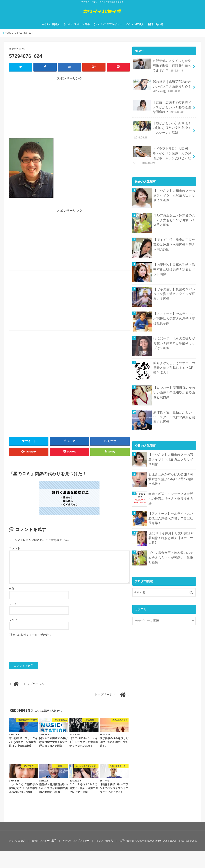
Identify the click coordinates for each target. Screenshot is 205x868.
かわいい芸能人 (51, 30)
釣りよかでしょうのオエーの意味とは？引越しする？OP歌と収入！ (174, 361)
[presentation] (39, 655)
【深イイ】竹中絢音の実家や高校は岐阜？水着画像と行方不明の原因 (174, 238)
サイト (13, 625)
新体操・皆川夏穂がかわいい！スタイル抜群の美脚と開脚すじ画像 (174, 410)
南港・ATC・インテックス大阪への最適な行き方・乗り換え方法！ (171, 490)
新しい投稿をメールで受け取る (32, 640)
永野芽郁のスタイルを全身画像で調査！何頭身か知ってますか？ (162, 70)
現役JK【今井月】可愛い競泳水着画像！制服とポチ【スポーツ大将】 (171, 531)
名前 (12, 594)
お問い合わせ (155, 30)
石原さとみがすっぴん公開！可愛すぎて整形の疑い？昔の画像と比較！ (171, 472)
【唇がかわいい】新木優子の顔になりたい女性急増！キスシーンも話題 (162, 129)
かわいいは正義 (163, 858)
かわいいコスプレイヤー (108, 30)
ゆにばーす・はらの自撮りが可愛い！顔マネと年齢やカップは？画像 (174, 336)
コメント (15, 554)
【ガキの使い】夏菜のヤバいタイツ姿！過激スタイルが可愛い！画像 (174, 287)
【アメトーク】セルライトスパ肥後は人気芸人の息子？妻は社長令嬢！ (174, 312)
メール (13, 609)
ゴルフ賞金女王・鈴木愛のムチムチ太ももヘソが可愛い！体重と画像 (174, 213)
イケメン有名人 (135, 30)
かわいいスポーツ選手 (77, 30)
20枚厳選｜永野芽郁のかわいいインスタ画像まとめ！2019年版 (163, 90)
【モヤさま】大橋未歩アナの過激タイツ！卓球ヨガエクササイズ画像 (174, 189)
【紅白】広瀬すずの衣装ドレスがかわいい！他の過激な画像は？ (162, 109)
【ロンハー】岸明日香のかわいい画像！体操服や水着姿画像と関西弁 (174, 386)
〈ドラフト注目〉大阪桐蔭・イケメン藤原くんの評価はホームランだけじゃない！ (162, 150)
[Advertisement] (69, 114)
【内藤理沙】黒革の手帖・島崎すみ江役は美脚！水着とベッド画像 (174, 263)
